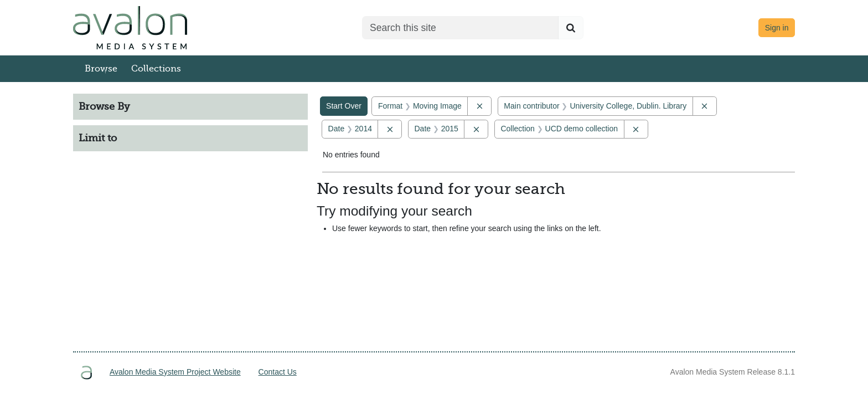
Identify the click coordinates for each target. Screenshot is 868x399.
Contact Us (278, 372)
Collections (156, 69)
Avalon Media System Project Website (175, 372)
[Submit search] (571, 28)
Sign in (777, 28)
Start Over (344, 106)
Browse (101, 69)
